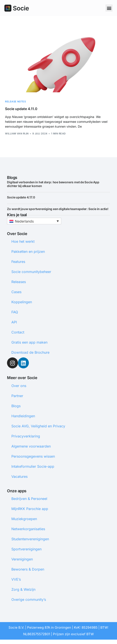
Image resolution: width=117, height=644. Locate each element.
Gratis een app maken (29, 342)
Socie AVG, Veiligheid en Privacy (38, 426)
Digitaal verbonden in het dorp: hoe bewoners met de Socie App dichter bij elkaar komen (53, 184)
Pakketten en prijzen (28, 252)
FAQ (15, 312)
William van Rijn (17, 134)
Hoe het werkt (23, 241)
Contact (18, 332)
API (14, 322)
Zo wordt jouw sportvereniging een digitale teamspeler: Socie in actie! (58, 209)
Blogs (16, 406)
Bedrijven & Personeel (29, 499)
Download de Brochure (30, 352)
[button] (109, 8)
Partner (17, 396)
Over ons (19, 386)
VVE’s (16, 579)
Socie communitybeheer (31, 272)
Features (18, 262)
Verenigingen (22, 559)
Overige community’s (29, 599)
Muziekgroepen (24, 519)
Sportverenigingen (26, 549)
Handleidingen (23, 416)
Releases (19, 282)
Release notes (15, 102)
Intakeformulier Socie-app (33, 466)
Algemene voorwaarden (31, 446)
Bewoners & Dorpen (28, 569)
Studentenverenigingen (30, 539)
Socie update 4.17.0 (21, 197)
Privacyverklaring (26, 436)
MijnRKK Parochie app (30, 509)
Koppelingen (22, 302)
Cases (16, 292)
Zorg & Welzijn (23, 589)
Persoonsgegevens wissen (33, 456)
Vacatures (19, 476)
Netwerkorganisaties (28, 529)
